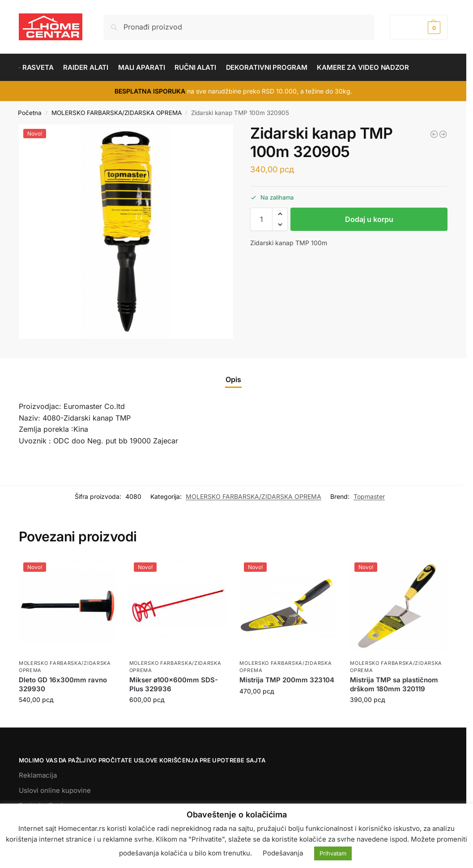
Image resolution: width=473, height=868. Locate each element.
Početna (30, 113)
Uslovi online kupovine (55, 790)
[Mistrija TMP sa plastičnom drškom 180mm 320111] (434, 134)
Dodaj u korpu (369, 219)
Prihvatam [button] (333, 853)
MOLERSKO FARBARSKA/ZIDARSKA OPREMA (117, 113)
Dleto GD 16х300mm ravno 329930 (63, 684)
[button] (419, 27)
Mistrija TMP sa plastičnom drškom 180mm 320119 (394, 684)
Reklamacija (38, 775)
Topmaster (369, 496)
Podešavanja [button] (283, 853)
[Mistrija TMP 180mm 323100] (443, 134)
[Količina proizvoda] (261, 219)
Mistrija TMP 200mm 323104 (287, 680)
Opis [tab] (233, 379)
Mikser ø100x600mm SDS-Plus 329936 (174, 684)
